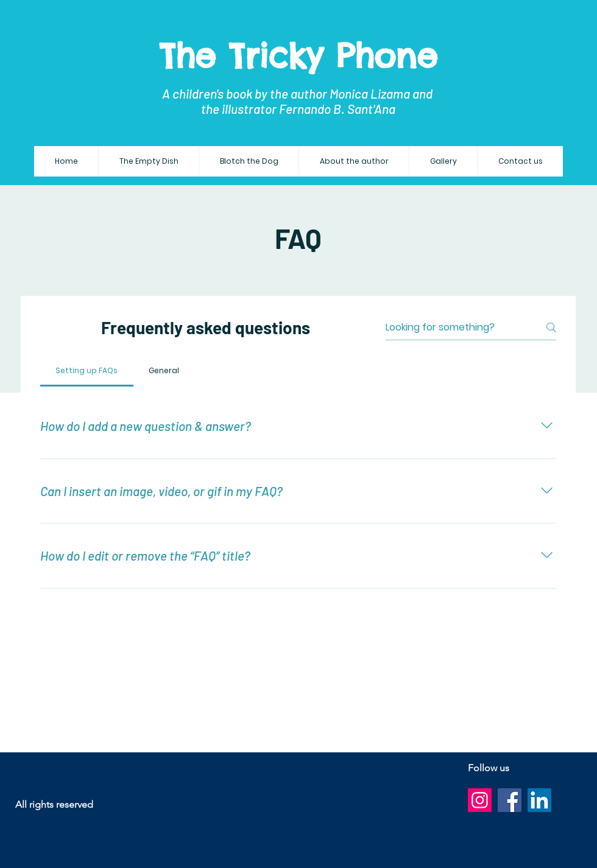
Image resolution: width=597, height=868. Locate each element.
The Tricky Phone (298, 55)
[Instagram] (480, 800)
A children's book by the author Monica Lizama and (298, 93)
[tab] (87, 371)
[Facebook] (510, 800)
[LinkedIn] (539, 800)
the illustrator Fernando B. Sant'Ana (298, 109)
